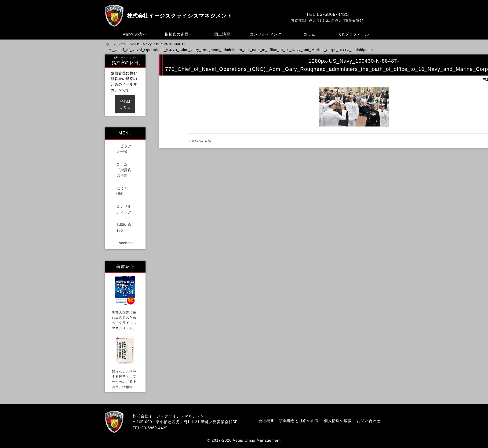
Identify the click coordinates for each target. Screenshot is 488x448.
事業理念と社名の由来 (299, 421)
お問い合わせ (124, 227)
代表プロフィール (353, 34)
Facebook (125, 243)
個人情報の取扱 (338, 421)
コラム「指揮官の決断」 (124, 170)
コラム (309, 34)
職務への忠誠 (201, 141)
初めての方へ (135, 34)
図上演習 (222, 34)
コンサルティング (266, 34)
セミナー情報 (124, 191)
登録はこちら (125, 104)
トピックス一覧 (124, 149)
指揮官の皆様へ (179, 34)
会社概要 (266, 421)
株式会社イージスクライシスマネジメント (180, 16)
